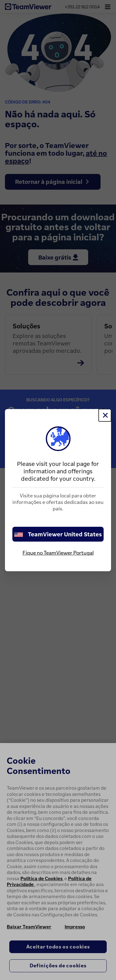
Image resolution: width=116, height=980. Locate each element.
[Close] (105, 415)
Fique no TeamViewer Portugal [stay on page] (58, 553)
